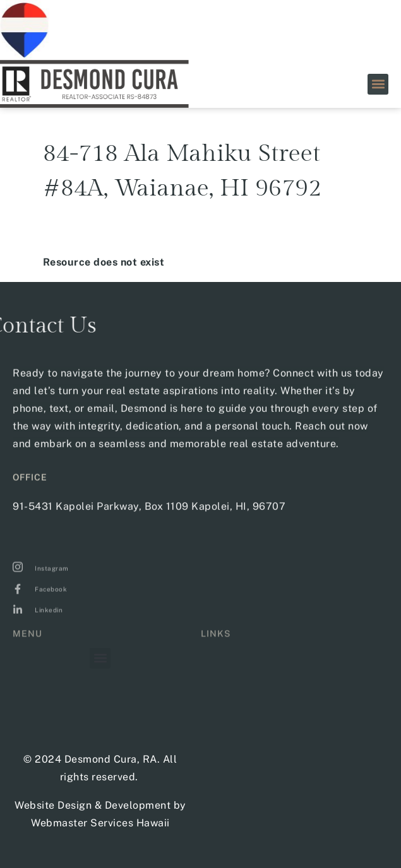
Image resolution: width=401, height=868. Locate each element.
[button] (378, 84)
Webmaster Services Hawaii (100, 823)
